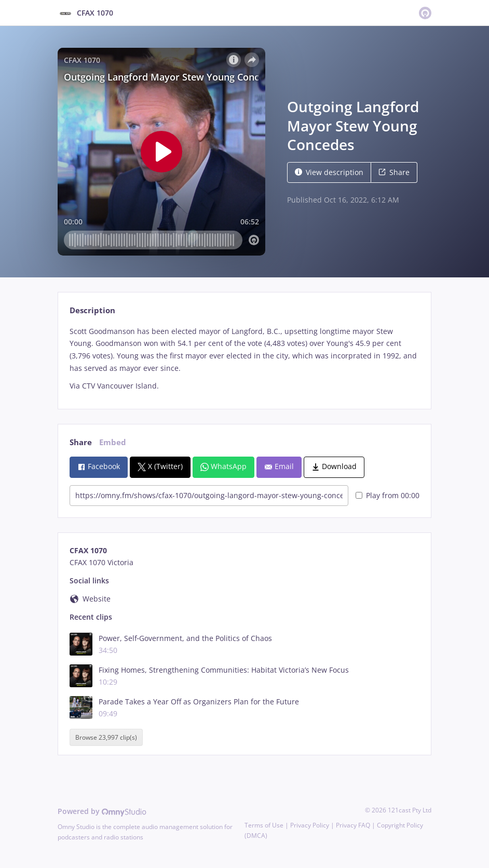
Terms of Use (264, 825)
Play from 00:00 (388, 495)
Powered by (102, 811)
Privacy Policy (310, 825)
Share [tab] (81, 442)
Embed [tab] (113, 442)
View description (329, 172)
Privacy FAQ (353, 825)
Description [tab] (92, 310)
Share (394, 172)
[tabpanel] (244, 359)
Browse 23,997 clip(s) (106, 737)
